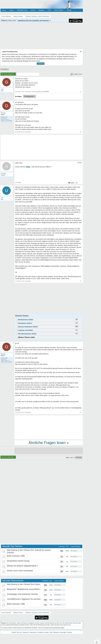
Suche (33, 10)
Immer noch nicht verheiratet (20, 571)
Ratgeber (41, 10)
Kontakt (14, 632)
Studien (69, 10)
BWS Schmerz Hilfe (16, 556)
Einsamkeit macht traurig (18, 561)
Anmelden (78, 13)
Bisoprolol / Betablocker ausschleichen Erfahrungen (30, 589)
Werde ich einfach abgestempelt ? (22, 566)
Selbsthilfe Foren (22, 10)
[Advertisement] (49, 427)
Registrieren (68, 13)
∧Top (97, 642)
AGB (51, 632)
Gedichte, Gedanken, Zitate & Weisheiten (37, 613)
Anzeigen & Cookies (43, 632)
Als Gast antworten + (8, 74)
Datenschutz (33, 632)
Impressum (26, 632)
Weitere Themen (18, 613)
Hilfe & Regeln (59, 10)
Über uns (19, 632)
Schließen (41, 64)
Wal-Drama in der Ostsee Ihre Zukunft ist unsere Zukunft (33, 584)
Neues (11, 10)
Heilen (5, 69)
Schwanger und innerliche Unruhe (22, 594)
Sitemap (70, 632)
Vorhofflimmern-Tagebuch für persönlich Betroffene (30, 599)
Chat (49, 10)
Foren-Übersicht (6, 613)
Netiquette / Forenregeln (60, 632)
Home (4, 10)
